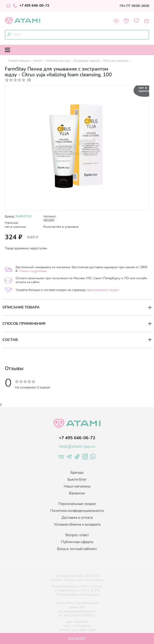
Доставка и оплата (77, 518)
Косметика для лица (58, 61)
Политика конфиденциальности (77, 511)
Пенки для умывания (116, 61)
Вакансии (77, 493)
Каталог (38, 61)
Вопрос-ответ (77, 535)
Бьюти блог (77, 479)
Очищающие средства (87, 61)
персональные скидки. (103, 290)
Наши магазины (77, 486)
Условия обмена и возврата (77, 524)
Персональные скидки (77, 504)
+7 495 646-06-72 (31, 6)
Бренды (77, 473)
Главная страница (19, 61)
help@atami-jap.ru (77, 446)
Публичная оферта (77, 542)
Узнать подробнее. (33, 271)
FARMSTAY (24, 216)
